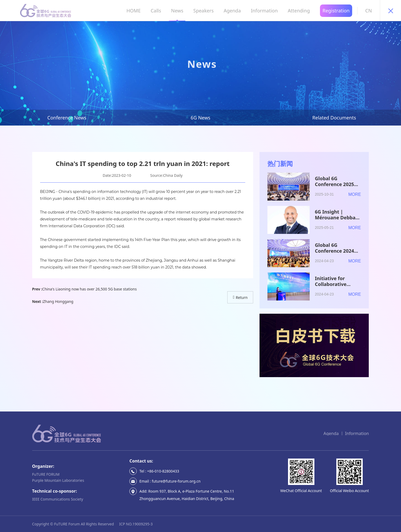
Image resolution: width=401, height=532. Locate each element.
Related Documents (334, 118)
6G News (200, 118)
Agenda (331, 433)
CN (369, 11)
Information (357, 433)
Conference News (67, 118)
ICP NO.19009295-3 (136, 524)
